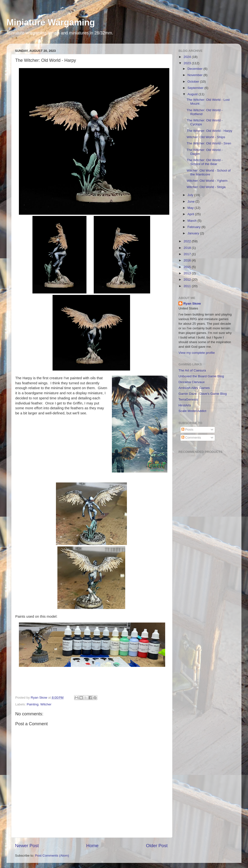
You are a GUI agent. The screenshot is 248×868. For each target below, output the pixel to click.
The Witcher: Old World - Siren (209, 143)
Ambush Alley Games (194, 388)
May (191, 208)
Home (92, 846)
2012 (188, 280)
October (194, 82)
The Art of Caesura (192, 370)
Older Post (157, 846)
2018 (188, 248)
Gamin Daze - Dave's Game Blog (203, 394)
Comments (191, 438)
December (195, 69)
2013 (188, 273)
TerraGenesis (188, 399)
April (191, 214)
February (194, 227)
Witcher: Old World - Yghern (207, 181)
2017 (188, 254)
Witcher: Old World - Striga (206, 187)
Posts (187, 430)
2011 (188, 286)
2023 (188, 63)
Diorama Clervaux (192, 382)
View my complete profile (197, 353)
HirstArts (185, 405)
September (196, 88)
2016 (188, 260)
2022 (188, 241)
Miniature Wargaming (51, 22)
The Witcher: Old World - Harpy (209, 131)
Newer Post (27, 846)
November (195, 75)
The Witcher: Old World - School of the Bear (205, 162)
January (194, 233)
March (192, 221)
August (193, 94)
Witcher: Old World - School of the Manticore (209, 172)
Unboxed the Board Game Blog (201, 376)
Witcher (46, 704)
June (191, 201)
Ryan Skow (192, 304)
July (191, 195)
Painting (33, 704)
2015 (188, 267)
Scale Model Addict (192, 411)
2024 (188, 57)
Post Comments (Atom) (52, 856)
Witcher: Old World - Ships (206, 137)
